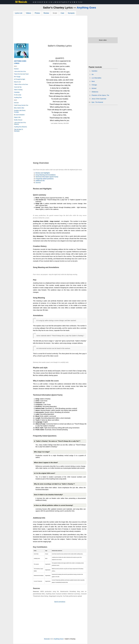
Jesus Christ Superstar (99, 99)
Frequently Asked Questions (44, 179)
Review (46, 13)
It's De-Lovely (18, 95)
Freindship (17, 92)
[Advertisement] (50, 30)
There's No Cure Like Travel (21, 74)
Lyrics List (19, 13)
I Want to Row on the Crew (21, 84)
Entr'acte (16, 103)
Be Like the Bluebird (19, 115)
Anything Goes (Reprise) (20, 127)
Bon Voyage (17, 77)
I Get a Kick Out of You (20, 71)
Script (55, 13)
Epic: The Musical (97, 102)
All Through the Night (20, 79)
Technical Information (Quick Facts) (47, 177)
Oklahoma (95, 92)
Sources (38, 182)
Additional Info (40, 181)
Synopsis (71, 13)
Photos (37, 13)
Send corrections (60, 602)
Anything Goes (86, 8)
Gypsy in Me (17, 117)
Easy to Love (17, 82)
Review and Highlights (43, 173)
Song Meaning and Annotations (46, 175)
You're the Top (18, 87)
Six (93, 74)
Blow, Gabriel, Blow (19, 108)
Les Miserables (96, 78)
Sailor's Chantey (18, 90)
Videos (28, 13)
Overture (16, 69)
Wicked (94, 88)
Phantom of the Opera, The (100, 95)
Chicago (94, 85)
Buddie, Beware (18, 120)
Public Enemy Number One (21, 105)
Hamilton (94, 71)
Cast (62, 13)
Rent (93, 81)
